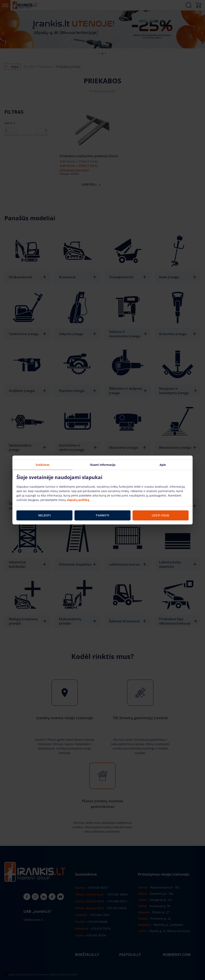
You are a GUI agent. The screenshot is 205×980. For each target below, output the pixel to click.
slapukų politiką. (78, 500)
